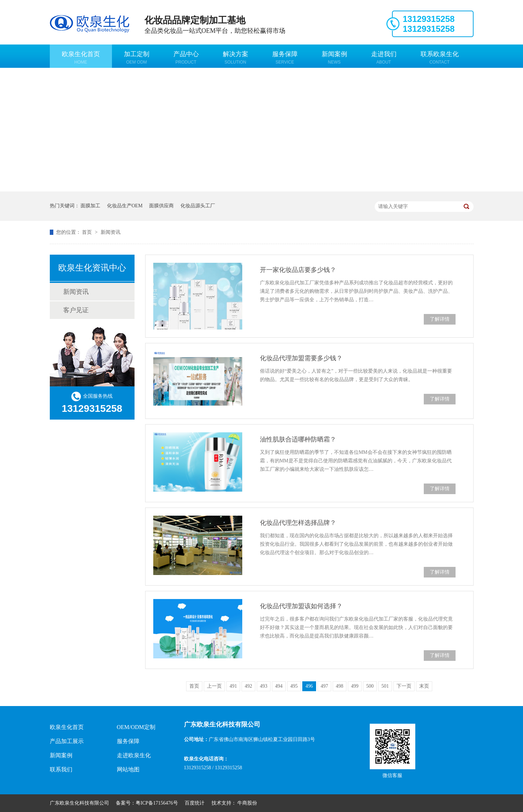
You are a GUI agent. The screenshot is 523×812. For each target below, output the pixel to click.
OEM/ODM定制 (136, 727)
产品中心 (186, 58)
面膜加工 (90, 206)
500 (370, 686)
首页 (88, 232)
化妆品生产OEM (125, 206)
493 (264, 686)
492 (248, 686)
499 (355, 686)
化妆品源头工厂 (198, 206)
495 (294, 686)
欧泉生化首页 (81, 58)
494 (279, 686)
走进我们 (384, 58)
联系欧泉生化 (440, 58)
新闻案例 (334, 58)
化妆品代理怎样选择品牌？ (298, 523)
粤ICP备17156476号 (157, 803)
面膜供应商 (161, 206)
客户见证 (76, 310)
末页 (424, 686)
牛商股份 (247, 803)
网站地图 (128, 769)
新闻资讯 (111, 232)
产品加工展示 (67, 741)
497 (324, 686)
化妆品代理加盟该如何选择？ (301, 606)
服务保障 (285, 58)
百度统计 (195, 803)
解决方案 (236, 58)
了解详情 (440, 319)
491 (233, 686)
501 (385, 686)
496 (309, 686)
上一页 (214, 686)
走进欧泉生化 (134, 755)
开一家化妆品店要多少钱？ (298, 270)
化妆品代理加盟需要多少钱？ (301, 358)
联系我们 (61, 769)
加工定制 (137, 58)
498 (340, 686)
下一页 (404, 686)
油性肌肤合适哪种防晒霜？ (298, 439)
